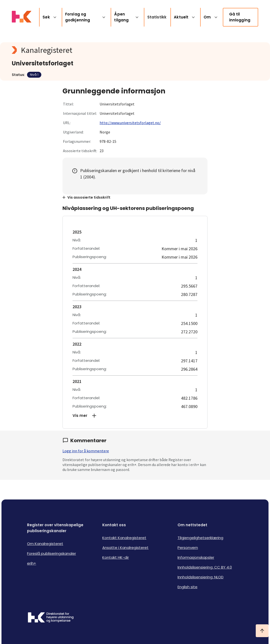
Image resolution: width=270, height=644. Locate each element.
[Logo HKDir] (51, 618)
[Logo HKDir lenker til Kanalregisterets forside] (22, 17)
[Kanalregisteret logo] (110, 50)
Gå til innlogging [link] (240, 17)
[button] (135, 416)
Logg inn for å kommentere (86, 451)
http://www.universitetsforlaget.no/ (130, 123)
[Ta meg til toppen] (262, 631)
